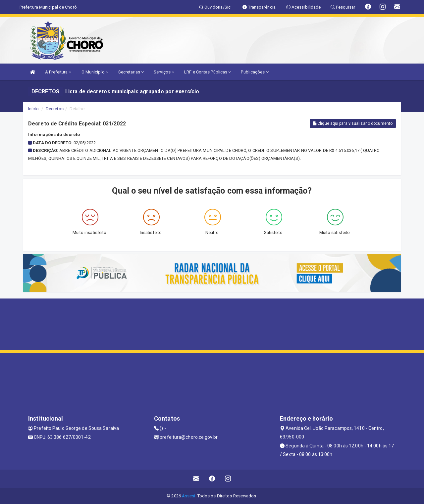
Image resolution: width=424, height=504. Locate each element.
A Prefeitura (58, 72)
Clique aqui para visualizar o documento (353, 123)
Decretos (55, 109)
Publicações (255, 72)
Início (33, 109)
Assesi (189, 496)
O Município (95, 72)
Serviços (164, 72)
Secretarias (131, 72)
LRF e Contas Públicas (208, 72)
